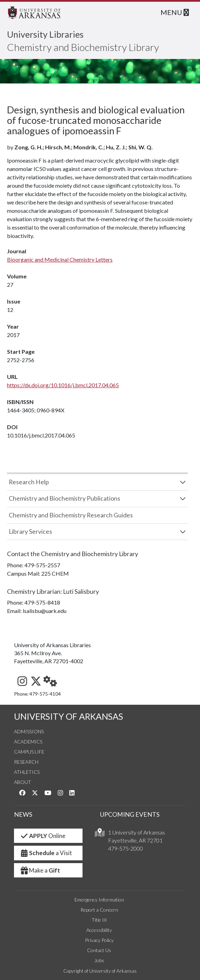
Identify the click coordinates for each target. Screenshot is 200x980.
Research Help (29, 482)
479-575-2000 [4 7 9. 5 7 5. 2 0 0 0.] (126, 848)
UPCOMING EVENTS (130, 814)
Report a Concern (99, 910)
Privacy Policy (99, 940)
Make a (40, 870)
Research (26, 762)
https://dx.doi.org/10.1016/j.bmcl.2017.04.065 (63, 385)
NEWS (23, 814)
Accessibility (99, 930)
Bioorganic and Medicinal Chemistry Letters (60, 259)
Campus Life (29, 752)
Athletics (27, 772)
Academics (28, 742)
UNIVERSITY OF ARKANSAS (69, 716)
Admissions (29, 731)
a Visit (46, 853)
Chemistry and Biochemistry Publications (65, 498)
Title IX (99, 920)
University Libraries (45, 34)
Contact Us (99, 950)
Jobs (99, 960)
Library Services (30, 532)
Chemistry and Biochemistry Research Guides (71, 515)
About (23, 782)
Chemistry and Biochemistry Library (83, 47)
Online (42, 836)
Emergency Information (99, 900)
